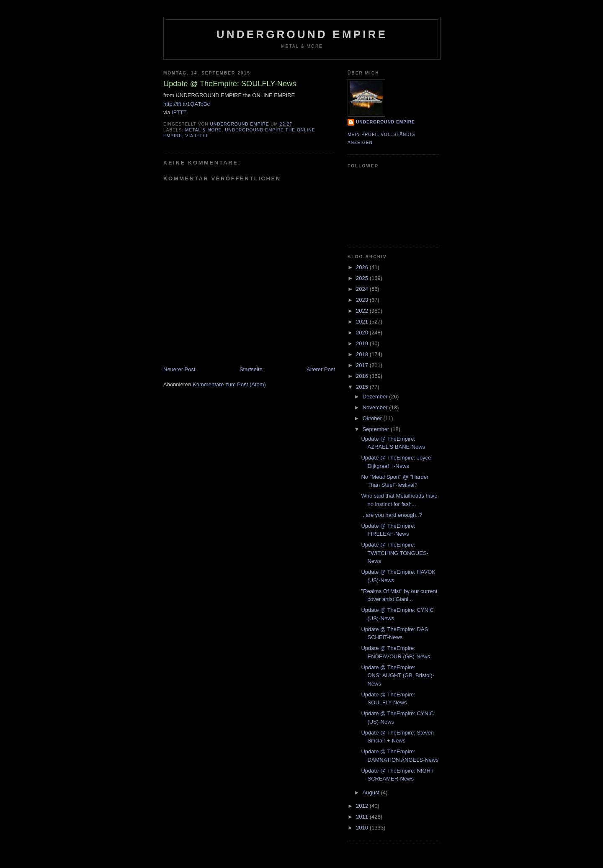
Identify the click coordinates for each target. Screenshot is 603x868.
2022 (363, 311)
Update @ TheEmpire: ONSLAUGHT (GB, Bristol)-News (397, 675)
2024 (363, 289)
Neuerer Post (179, 369)
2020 (363, 333)
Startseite (251, 369)
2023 (363, 300)
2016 (363, 376)
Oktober (373, 418)
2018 (363, 354)
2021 (363, 322)
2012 (363, 806)
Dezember (376, 397)
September (377, 429)
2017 (363, 365)
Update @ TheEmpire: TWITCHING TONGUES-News (394, 553)
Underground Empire (302, 34)
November (376, 407)
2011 (363, 817)
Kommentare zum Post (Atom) (229, 384)
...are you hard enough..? (391, 515)
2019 (363, 343)
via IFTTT (197, 136)
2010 (363, 828)
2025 (363, 278)
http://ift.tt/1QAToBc (187, 104)
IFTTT (179, 112)
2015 (363, 387)
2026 (363, 267)
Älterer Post (321, 369)
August (372, 792)
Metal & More (204, 130)
